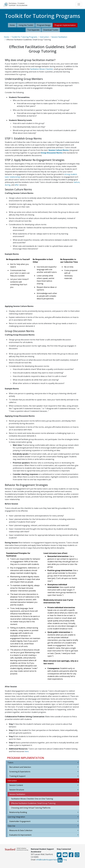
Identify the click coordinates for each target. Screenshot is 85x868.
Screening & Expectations (20, 772)
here (27, 751)
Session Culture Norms (59, 150)
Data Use (11, 826)
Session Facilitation (59, 37)
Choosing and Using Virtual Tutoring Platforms (31, 808)
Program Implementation (65, 25)
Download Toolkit (51, 30)
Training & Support (17, 776)
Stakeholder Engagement (20, 821)
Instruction (44, 37)
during (8, 185)
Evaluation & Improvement (20, 835)
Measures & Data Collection (21, 830)
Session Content (16, 785)
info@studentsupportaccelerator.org (51, 860)
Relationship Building (18, 812)
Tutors (10, 763)
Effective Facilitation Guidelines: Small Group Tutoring (33, 803)
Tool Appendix (33, 30)
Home (12, 25)
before (77, 182)
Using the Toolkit (26, 25)
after (17, 185)
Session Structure (17, 790)
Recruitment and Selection (20, 767)
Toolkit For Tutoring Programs (24, 37)
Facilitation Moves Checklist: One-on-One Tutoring (32, 799)
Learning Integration (16, 817)
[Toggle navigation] (79, 4)
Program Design (44, 25)
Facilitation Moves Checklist (41, 69)
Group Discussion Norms (52, 153)
